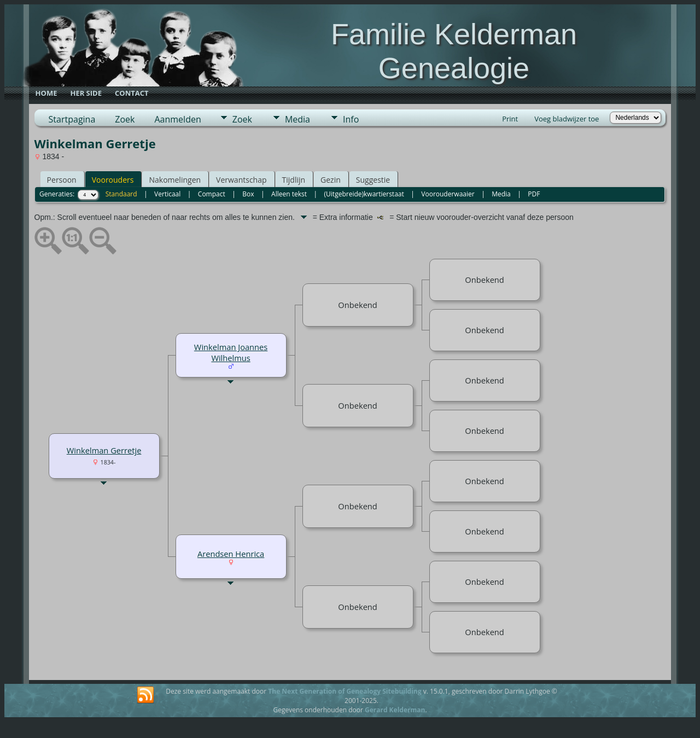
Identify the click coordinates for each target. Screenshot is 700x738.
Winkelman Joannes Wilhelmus (231, 352)
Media (297, 119)
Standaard (121, 194)
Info (351, 119)
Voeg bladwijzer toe (567, 119)
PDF (534, 194)
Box (248, 194)
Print (510, 119)
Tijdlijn (294, 180)
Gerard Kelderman (395, 710)
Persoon (62, 180)
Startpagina (72, 119)
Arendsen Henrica (231, 554)
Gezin (331, 180)
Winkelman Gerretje (104, 450)
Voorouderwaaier (448, 194)
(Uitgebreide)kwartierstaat (364, 194)
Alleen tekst (289, 194)
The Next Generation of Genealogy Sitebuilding (345, 691)
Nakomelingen (175, 180)
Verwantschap (241, 180)
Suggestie (373, 180)
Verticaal (167, 194)
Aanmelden (177, 119)
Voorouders (113, 180)
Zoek (125, 119)
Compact (212, 194)
